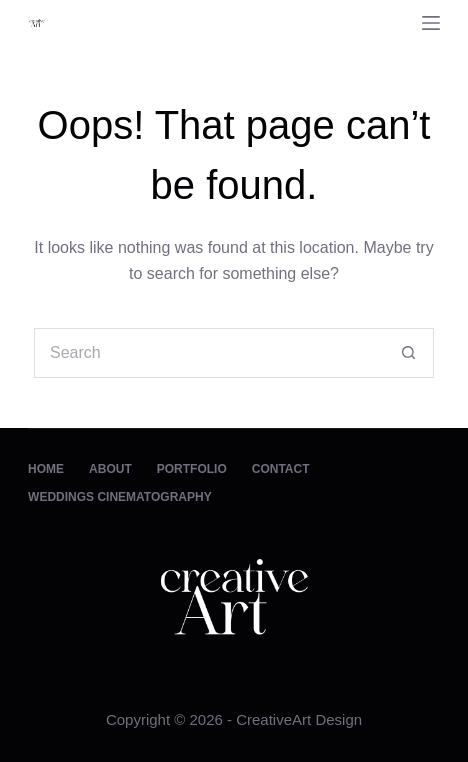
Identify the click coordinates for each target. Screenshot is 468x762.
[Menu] (431, 23)
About (110, 469)
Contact (281, 469)
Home (46, 469)
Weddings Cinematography (120, 497)
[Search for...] (209, 353)
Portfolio (192, 469)
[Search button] (409, 353)
